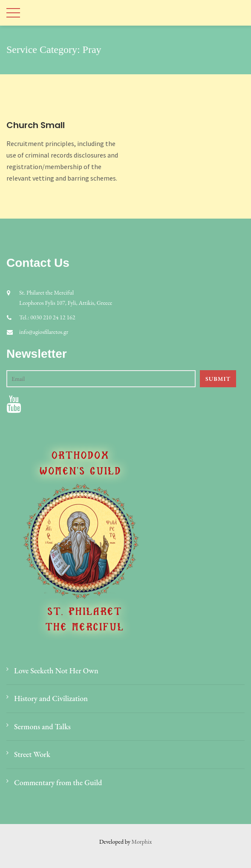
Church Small (36, 125)
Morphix (142, 842)
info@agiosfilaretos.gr (44, 332)
